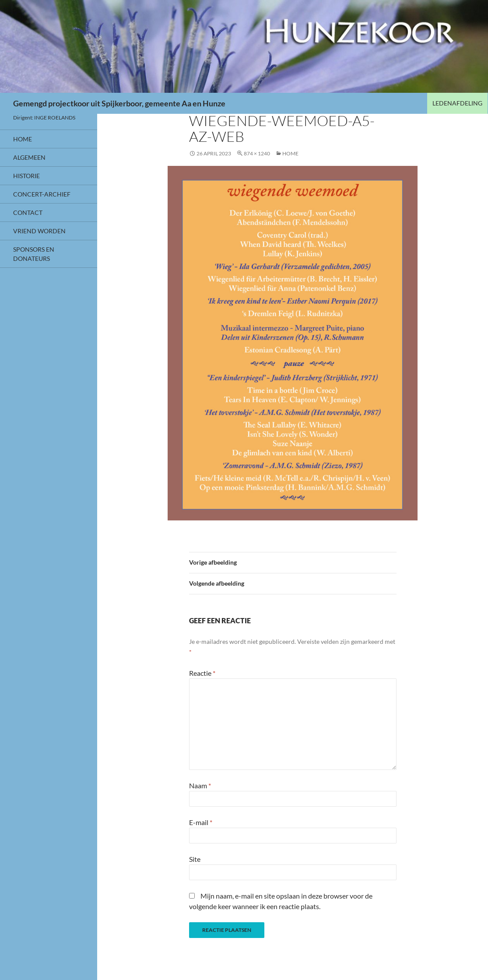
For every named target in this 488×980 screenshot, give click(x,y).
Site (195, 859)
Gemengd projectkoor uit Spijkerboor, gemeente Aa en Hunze (119, 103)
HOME (290, 153)
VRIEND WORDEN (39, 231)
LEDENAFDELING (457, 103)
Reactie (202, 673)
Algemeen (29, 157)
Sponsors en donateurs (34, 254)
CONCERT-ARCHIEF (42, 194)
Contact (28, 213)
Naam (200, 785)
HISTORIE (26, 176)
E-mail (201, 822)
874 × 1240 (257, 153)
